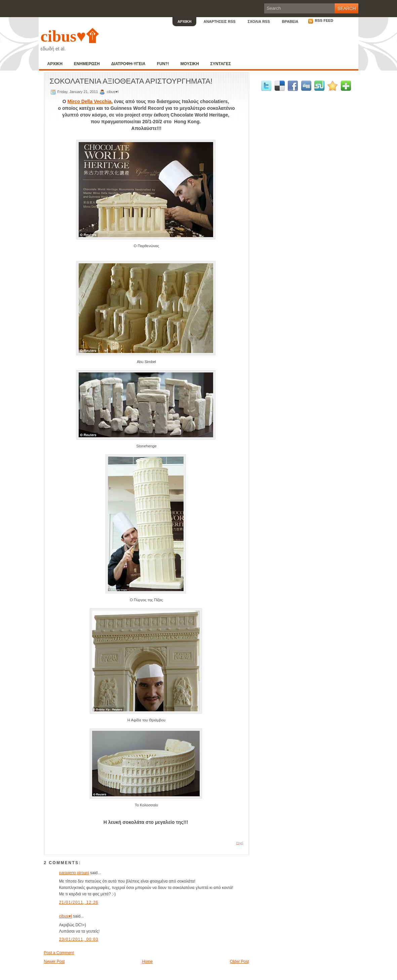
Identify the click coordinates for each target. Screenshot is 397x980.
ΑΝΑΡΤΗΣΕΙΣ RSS (219, 21)
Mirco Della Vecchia (90, 101)
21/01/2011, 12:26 (79, 902)
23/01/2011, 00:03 (79, 939)
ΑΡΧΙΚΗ (185, 21)
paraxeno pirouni (74, 873)
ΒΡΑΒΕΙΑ (290, 21)
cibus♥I (66, 916)
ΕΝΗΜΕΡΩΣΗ (87, 64)
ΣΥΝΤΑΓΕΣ (221, 64)
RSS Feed (321, 20)
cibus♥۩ (69, 36)
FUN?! (163, 64)
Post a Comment (59, 953)
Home (147, 962)
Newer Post (54, 962)
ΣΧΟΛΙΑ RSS (259, 21)
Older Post (240, 962)
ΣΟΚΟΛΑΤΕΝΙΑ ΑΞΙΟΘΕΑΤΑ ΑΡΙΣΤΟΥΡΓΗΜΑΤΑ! (131, 81)
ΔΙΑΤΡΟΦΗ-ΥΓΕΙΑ (128, 64)
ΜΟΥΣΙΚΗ (190, 64)
